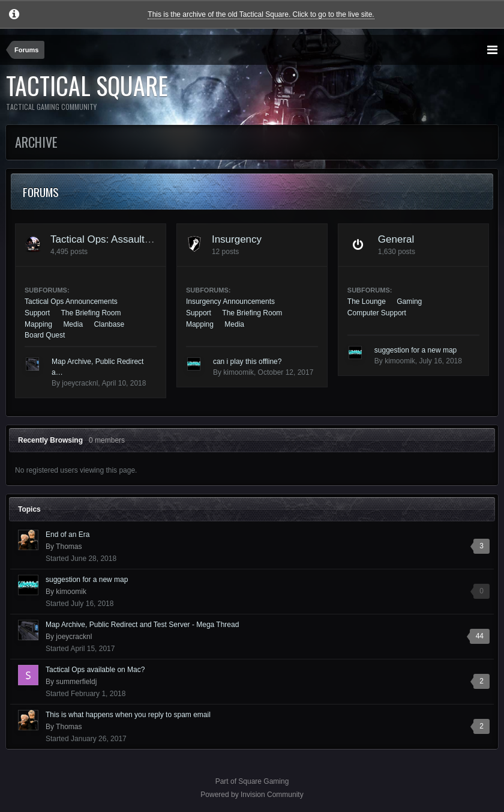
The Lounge (367, 301)
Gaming (409, 301)
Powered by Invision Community (252, 795)
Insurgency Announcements (230, 301)
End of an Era (67, 535)
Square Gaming (263, 781)
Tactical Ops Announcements (71, 301)
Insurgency (237, 239)
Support (37, 313)
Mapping (38, 324)
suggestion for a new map (415, 350)
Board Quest (45, 335)
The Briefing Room (91, 313)
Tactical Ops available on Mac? (95, 670)
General (396, 239)
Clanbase (109, 324)
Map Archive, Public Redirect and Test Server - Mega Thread (142, 625)
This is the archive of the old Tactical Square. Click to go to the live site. (261, 14)
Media (73, 324)
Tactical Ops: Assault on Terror (119, 239)
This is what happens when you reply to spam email (128, 715)
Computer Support (377, 313)
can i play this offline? (247, 362)
